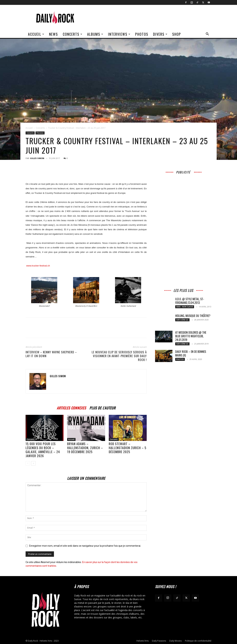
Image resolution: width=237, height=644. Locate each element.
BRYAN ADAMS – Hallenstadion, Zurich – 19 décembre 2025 (85, 448)
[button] (207, 34)
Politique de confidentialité (198, 641)
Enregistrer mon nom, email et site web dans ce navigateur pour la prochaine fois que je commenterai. (85, 546)
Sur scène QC (182, 320)
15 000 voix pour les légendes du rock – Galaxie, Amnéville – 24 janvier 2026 (43, 450)
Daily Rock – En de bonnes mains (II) (191, 353)
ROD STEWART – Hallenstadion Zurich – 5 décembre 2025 (128, 448)
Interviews (119, 34)
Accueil (36, 34)
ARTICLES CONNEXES (71, 407)
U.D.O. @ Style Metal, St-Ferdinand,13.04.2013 (190, 301)
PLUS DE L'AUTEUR (102, 407)
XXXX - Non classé (185, 307)
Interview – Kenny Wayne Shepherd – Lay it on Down (51, 354)
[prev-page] (28, 463)
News (54, 34)
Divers (160, 34)
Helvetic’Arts (143, 641)
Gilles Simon (37, 158)
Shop (177, 34)
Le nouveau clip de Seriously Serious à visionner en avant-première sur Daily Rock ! (119, 356)
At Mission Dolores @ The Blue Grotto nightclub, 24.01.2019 (191, 336)
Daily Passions (159, 641)
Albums (95, 34)
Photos (142, 34)
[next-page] (33, 463)
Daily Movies (175, 641)
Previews (40, 133)
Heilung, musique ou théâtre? (193, 316)
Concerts (73, 34)
